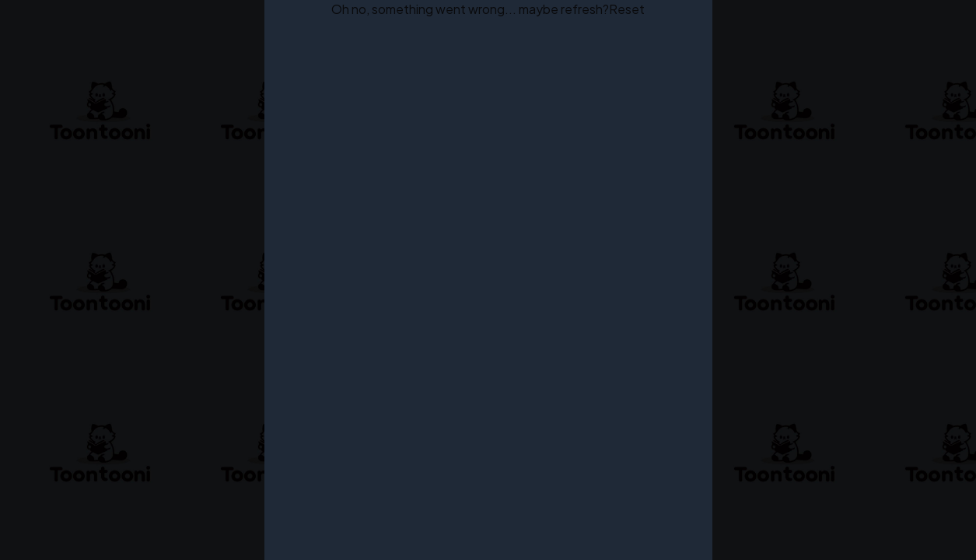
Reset (627, 9)
